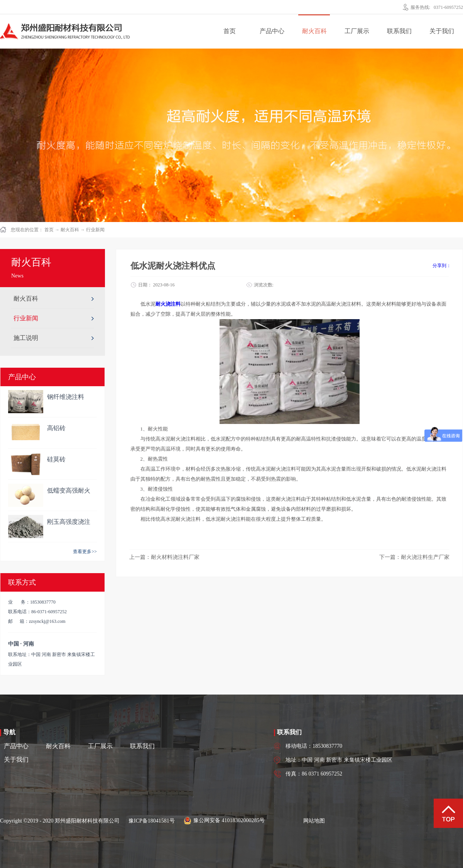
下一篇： (414, 557)
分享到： (442, 266)
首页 (230, 31)
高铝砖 (56, 428)
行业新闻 (95, 230)
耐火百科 (70, 230)
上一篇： (164, 557)
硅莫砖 (56, 459)
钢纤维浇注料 (66, 397)
